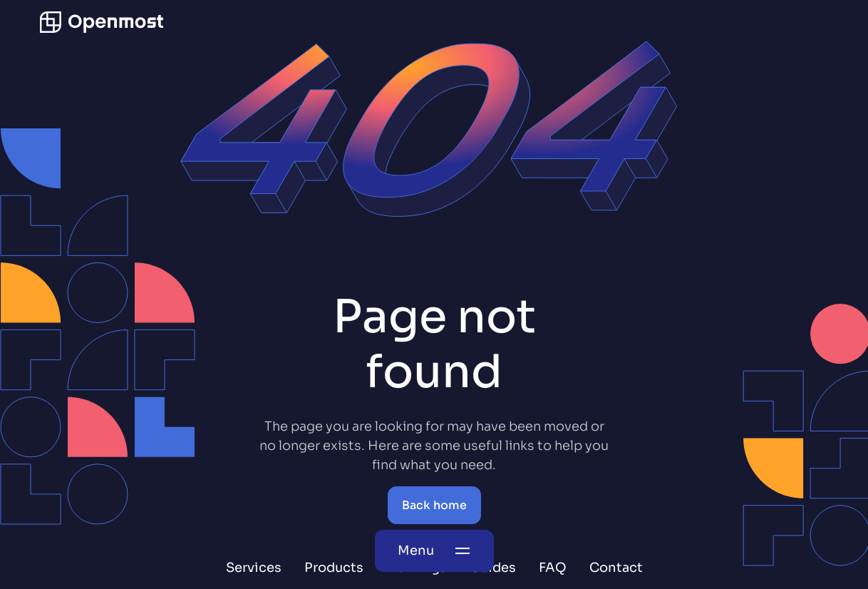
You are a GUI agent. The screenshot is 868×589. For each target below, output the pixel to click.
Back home (434, 505)
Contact (616, 568)
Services (254, 568)
